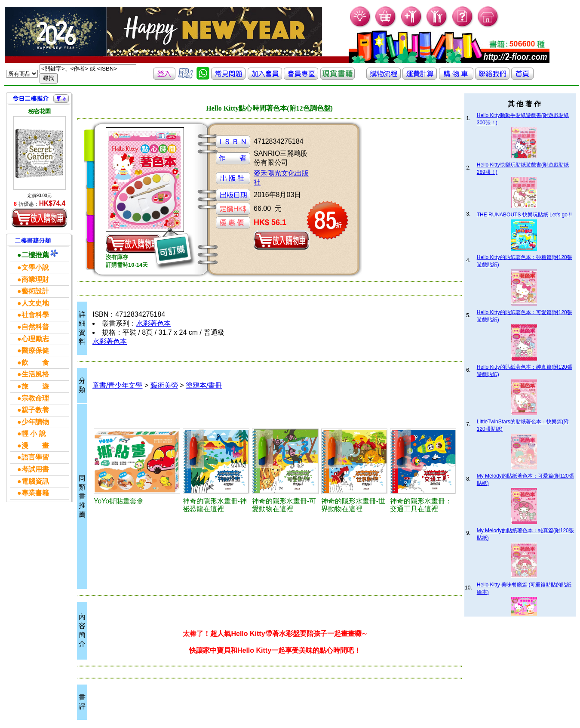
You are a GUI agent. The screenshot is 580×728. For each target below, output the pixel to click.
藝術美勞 (164, 385)
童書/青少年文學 (117, 385)
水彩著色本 (153, 323)
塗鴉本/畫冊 (204, 385)
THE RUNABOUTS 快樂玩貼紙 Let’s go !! (524, 215)
